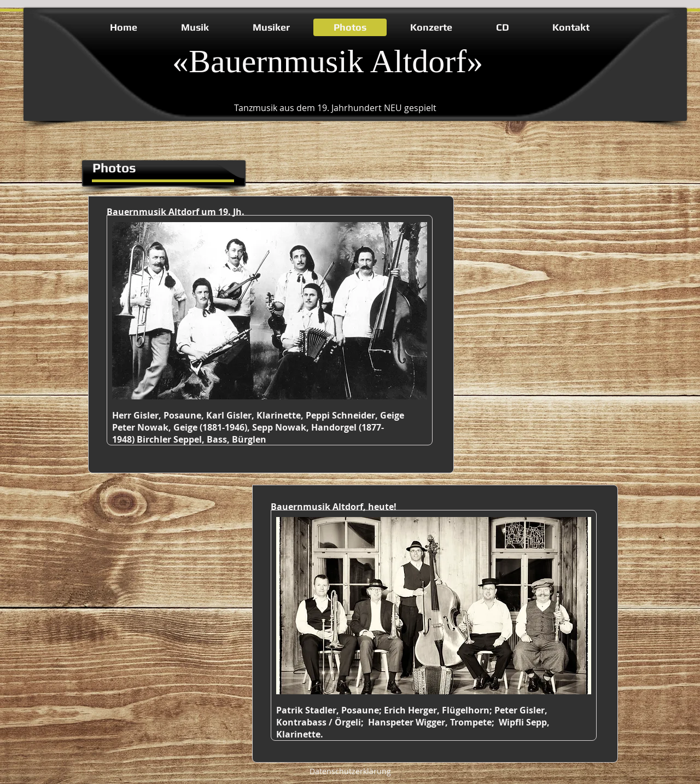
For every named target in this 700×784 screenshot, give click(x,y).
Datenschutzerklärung (350, 771)
